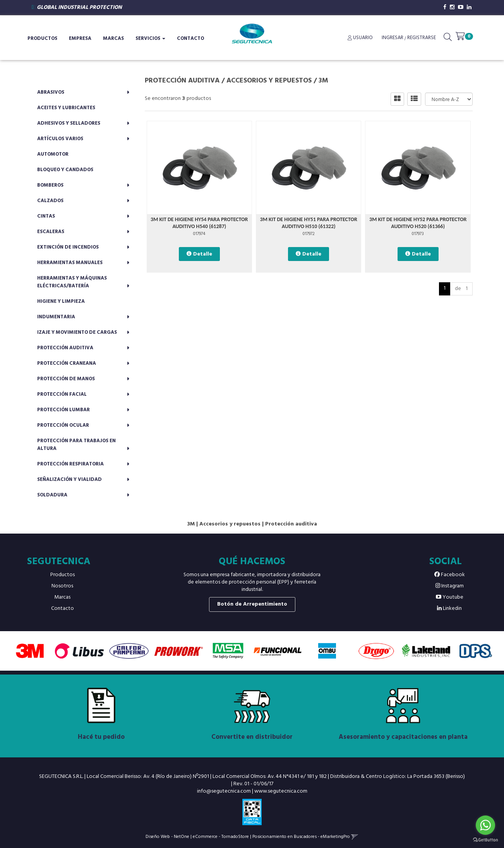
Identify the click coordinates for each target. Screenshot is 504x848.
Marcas (113, 39)
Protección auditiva (65, 348)
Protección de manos (66, 379)
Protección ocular (63, 425)
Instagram (450, 586)
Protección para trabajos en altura (76, 445)
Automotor (53, 154)
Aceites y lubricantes (66, 108)
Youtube (450, 597)
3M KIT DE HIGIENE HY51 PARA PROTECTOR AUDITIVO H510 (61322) (309, 223)
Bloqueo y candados (65, 170)
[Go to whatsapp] (485, 825)
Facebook (450, 575)
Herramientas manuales (70, 263)
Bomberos (50, 185)
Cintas (46, 216)
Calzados (50, 201)
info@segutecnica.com (224, 791)
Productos (42, 39)
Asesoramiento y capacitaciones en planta (403, 737)
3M (323, 81)
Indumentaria (56, 317)
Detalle (203, 254)
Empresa (80, 39)
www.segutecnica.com (281, 791)
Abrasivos (51, 92)
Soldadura (52, 495)
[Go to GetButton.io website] (485, 840)
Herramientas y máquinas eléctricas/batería (72, 282)
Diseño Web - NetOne (167, 837)
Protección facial (62, 394)
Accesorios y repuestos (269, 81)
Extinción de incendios (68, 247)
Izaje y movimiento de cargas (77, 332)
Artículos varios (60, 139)
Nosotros (62, 586)
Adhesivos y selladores (69, 123)
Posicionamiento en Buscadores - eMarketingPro (301, 837)
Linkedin (449, 609)
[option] (30, 651)
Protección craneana (67, 363)
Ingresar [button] (393, 38)
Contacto (190, 39)
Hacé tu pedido (101, 737)
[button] (448, 39)
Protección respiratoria (70, 464)
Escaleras (51, 232)
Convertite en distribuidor (252, 737)
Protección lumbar (63, 410)
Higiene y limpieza (61, 301)
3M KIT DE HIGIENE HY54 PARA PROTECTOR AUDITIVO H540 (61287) (199, 223)
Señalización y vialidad (69, 480)
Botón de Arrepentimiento (252, 604)
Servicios (150, 39)
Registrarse (421, 38)
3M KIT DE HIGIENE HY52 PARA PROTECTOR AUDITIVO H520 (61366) (418, 223)
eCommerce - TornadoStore (221, 837)
